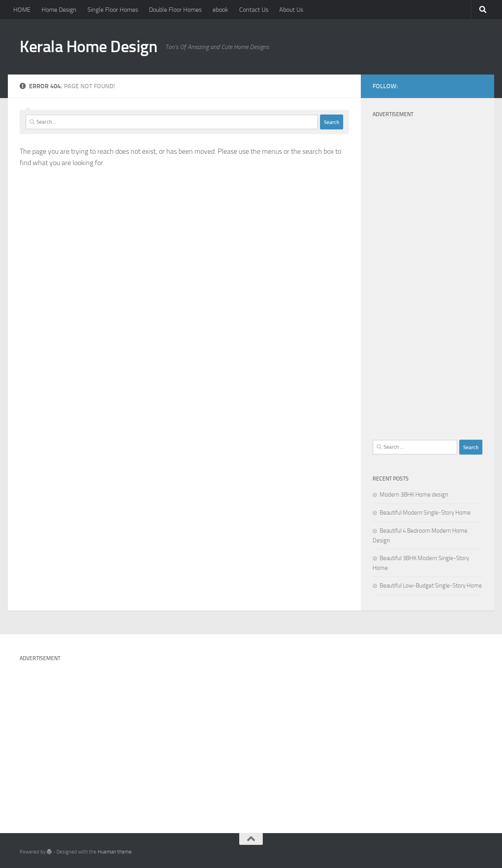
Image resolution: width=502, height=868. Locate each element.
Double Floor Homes (175, 10)
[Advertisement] (427, 258)
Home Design (59, 10)
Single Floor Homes (113, 10)
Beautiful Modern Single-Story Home (425, 513)
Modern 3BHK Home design (414, 495)
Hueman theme (115, 852)
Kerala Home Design (88, 47)
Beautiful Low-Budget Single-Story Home (431, 586)
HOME (22, 10)
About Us (291, 10)
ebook (220, 10)
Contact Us (254, 10)
